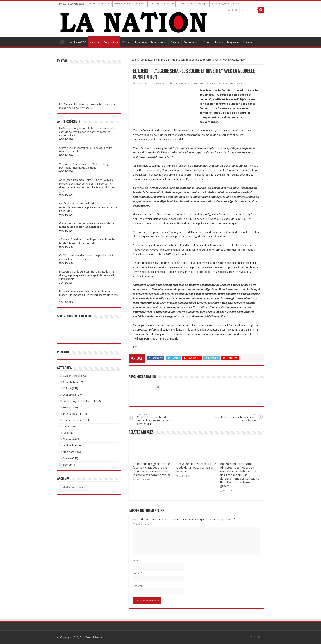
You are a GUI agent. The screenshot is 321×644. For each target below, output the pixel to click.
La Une (67, 426)
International (168, 4)
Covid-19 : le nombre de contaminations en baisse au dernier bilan (158, 419)
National (118, 4)
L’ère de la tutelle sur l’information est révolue (235, 417)
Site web (138, 586)
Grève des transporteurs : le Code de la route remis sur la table (196, 468)
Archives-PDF (105, 4)
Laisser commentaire (215, 83)
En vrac (143, 4)
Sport (206, 4)
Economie (154, 4)
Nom (137, 561)
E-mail (137, 573)
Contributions (194, 4)
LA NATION (142, 83)
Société (235, 4)
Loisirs (214, 4)
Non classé (69, 452)
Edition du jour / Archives (78, 401)
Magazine (224, 4)
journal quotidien (73, 420)
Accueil (93, 4)
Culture (180, 4)
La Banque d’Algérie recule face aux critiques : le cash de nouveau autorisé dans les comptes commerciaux (151, 469)
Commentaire (142, 524)
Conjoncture (131, 4)
